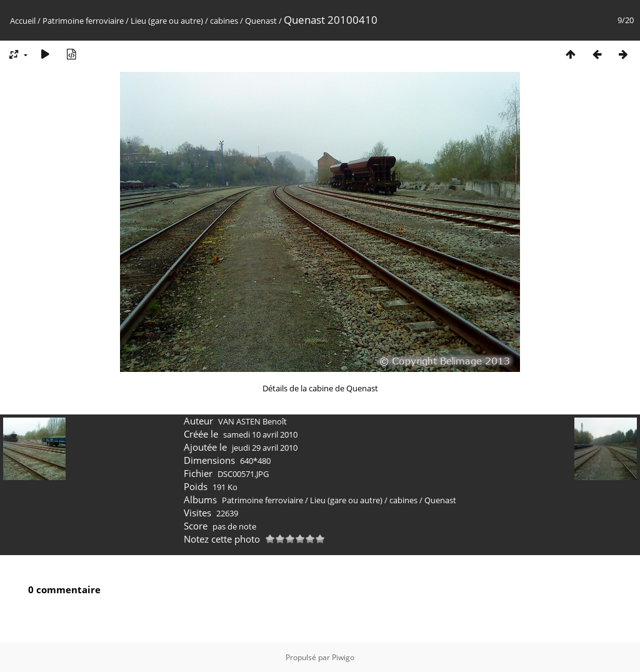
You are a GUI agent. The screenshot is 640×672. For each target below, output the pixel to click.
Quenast (261, 21)
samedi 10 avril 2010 (260, 434)
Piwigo (343, 657)
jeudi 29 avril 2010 (265, 448)
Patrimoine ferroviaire (83, 21)
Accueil (23, 21)
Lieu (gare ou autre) (167, 21)
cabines (224, 21)
